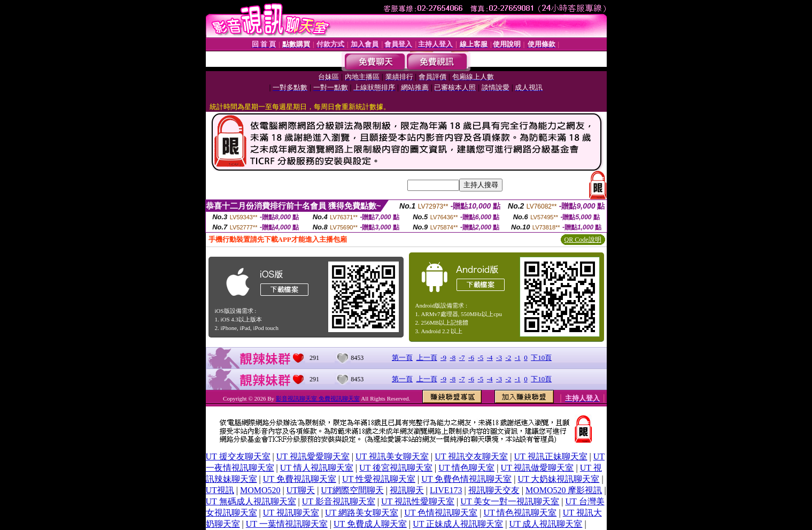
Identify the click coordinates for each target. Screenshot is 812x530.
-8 (453, 358)
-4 (490, 358)
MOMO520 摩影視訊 (564, 490)
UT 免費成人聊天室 (370, 524)
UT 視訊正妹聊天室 (551, 456)
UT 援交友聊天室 (238, 456)
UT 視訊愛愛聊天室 (313, 456)
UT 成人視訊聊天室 (546, 524)
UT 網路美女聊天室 (362, 513)
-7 (462, 358)
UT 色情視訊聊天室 (441, 513)
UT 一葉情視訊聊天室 (287, 524)
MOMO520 (260, 490)
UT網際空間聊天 (352, 490)
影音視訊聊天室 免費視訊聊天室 (318, 398)
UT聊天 (301, 490)
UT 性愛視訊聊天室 (379, 479)
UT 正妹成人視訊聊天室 (458, 524)
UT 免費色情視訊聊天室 (466, 479)
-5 (480, 358)
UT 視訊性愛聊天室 (418, 501)
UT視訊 (220, 490)
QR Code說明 (583, 240)
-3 (499, 358)
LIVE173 (446, 490)
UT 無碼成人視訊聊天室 (251, 501)
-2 (508, 358)
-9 (443, 358)
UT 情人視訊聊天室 (317, 468)
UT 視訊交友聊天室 (471, 456)
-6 (471, 358)
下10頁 (541, 358)
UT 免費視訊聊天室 (300, 479)
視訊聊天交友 (494, 490)
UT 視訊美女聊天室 (392, 456)
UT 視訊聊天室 (291, 513)
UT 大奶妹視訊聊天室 (558, 479)
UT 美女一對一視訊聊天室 (510, 501)
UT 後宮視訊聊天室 (396, 468)
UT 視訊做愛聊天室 (537, 468)
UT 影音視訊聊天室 (339, 501)
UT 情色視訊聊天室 (520, 513)
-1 (518, 358)
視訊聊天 (407, 490)
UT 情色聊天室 (466, 468)
